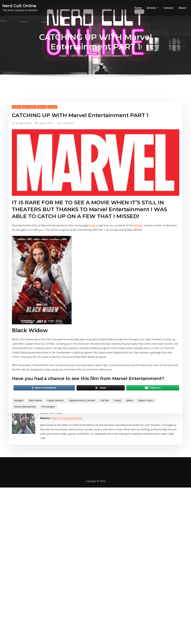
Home (138, 8)
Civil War (105, 445)
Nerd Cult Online (19, 6)
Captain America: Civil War (82, 445)
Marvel (42, 151)
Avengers (19, 445)
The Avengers (48, 451)
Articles (153, 8)
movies (138, 270)
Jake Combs (29, 151)
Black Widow (35, 445)
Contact (169, 8)
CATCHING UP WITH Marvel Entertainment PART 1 (101, 59)
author (17, 151)
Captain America (55, 445)
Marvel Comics (146, 445)
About (182, 8)
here (94, 270)
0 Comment (68, 167)
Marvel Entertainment (25, 451)
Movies (52, 151)
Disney (118, 445)
